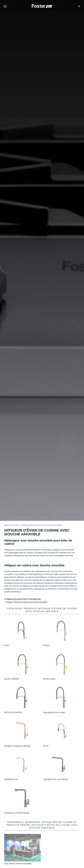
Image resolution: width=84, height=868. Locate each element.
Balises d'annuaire (12, 525)
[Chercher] (79, 6)
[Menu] (5, 6)
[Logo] (42, 6)
